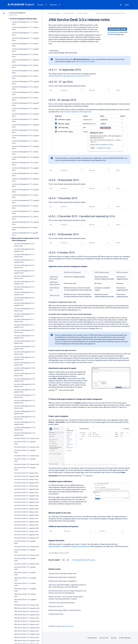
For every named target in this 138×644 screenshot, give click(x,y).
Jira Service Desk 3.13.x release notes (27, 564)
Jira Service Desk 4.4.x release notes (26, 505)
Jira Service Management (17, 13)
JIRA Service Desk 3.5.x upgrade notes (27, 634)
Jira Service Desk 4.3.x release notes (26, 512)
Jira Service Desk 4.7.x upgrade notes (26, 489)
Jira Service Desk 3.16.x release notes (27, 538)
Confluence (59, 626)
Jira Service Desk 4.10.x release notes (27, 464)
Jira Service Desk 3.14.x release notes (27, 555)
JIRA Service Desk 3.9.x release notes (26, 605)
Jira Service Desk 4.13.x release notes (27, 438)
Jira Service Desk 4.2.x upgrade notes (26, 522)
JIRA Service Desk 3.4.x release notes (26, 637)
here (79, 310)
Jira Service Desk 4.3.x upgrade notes (26, 515)
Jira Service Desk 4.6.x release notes (26, 492)
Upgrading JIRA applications (80, 546)
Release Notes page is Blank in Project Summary (65, 610)
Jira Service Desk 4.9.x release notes (26, 473)
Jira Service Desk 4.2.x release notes (26, 518)
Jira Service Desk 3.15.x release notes (27, 547)
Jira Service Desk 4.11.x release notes (27, 456)
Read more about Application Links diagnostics (76, 112)
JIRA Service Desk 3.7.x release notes (26, 618)
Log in (127, 5)
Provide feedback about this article (84, 560)
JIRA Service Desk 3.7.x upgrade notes (27, 621)
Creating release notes (56, 614)
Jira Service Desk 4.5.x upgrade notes (26, 502)
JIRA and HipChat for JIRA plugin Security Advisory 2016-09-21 (69, 76)
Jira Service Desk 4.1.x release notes (26, 525)
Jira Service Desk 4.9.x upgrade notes (26, 476)
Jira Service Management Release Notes (23, 19)
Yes (63, 560)
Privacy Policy (92, 638)
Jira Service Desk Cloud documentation (62, 603)
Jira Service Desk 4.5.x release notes (26, 499)
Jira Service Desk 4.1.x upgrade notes (26, 528)
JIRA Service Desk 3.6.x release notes (26, 624)
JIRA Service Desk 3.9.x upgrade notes (27, 608)
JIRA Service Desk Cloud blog (85, 62)
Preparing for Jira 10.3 (56, 606)
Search (121, 5)
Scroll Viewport (69, 626)
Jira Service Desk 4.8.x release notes (26, 479)
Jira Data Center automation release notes (62, 573)
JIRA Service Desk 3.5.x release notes (26, 631)
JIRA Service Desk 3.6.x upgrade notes (27, 628)
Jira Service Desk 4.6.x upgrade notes (26, 496)
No (68, 560)
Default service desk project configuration (62, 577)
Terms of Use (104, 638)
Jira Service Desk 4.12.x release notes (27, 447)
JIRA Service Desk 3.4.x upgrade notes (27, 641)
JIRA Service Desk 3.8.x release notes (26, 611)
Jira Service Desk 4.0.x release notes (26, 531)
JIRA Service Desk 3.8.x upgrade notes (27, 615)
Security (114, 638)
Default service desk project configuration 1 (63, 581)
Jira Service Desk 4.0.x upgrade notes (26, 535)
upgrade (112, 32)
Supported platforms (55, 546)
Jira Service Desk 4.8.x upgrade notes (26, 483)
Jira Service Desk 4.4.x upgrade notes (26, 509)
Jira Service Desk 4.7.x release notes (26, 486)
